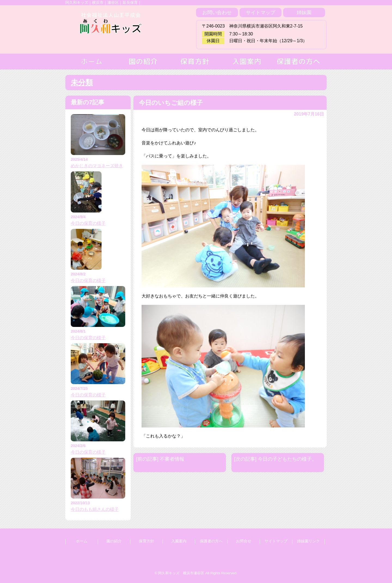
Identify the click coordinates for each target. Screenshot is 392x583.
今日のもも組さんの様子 (95, 509)
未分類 (82, 83)
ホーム (82, 541)
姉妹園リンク (308, 541)
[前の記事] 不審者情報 (160, 459)
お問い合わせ (217, 13)
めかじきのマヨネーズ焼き (97, 166)
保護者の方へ (211, 541)
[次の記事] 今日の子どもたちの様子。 (275, 459)
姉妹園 (304, 13)
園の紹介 (114, 541)
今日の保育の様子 (88, 223)
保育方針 (146, 541)
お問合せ (244, 541)
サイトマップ (261, 13)
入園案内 (179, 541)
